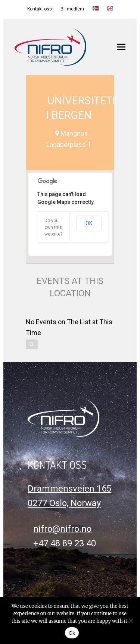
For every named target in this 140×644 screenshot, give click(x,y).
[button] (121, 47)
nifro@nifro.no (62, 529)
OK (89, 223)
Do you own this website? (53, 227)
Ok (72, 633)
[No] (131, 621)
